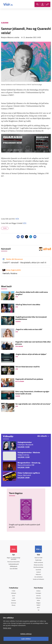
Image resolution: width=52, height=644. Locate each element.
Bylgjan (38, 603)
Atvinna (38, 596)
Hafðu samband (38, 563)
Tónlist (5, 228)
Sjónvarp (14, 603)
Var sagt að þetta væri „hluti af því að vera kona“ (33, 404)
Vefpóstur (38, 575)
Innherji (38, 591)
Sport (14, 596)
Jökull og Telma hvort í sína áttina (28, 305)
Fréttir (14, 591)
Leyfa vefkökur (26, 639)
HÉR (17, 219)
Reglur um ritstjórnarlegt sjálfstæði (14, 559)
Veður (38, 601)
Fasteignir (38, 593)
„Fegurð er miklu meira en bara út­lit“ (29, 330)
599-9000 (15, 569)
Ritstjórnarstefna (38, 565)
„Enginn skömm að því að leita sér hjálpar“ (31, 354)
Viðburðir (38, 598)
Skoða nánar (7, 628)
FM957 (38, 605)
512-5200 (40, 558)
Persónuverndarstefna (14, 562)
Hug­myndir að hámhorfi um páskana (29, 379)
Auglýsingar (38, 560)
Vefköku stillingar (26, 634)
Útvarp (14, 605)
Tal (38, 610)
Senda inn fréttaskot (38, 579)
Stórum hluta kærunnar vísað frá (27, 367)
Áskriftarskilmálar (38, 567)
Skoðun (14, 601)
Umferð (38, 572)
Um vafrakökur (38, 577)
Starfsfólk (38, 570)
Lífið (14, 598)
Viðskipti (14, 593)
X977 (38, 608)
